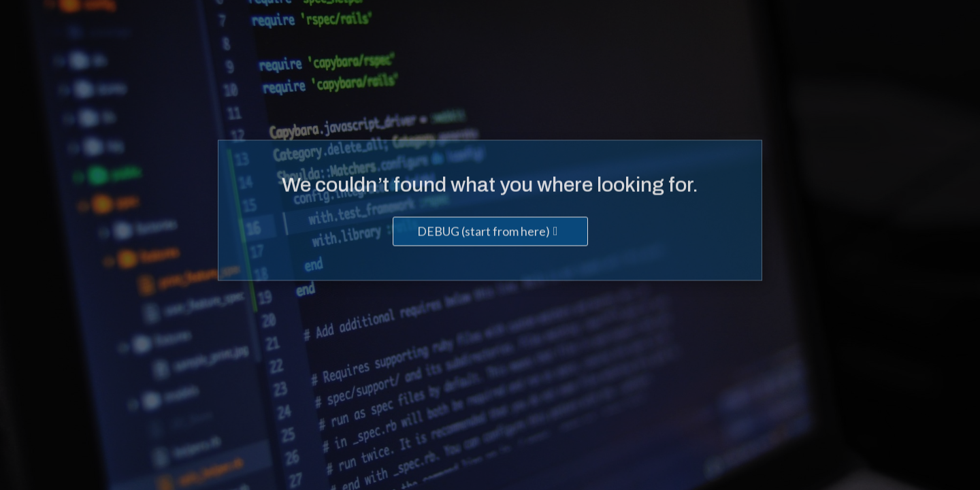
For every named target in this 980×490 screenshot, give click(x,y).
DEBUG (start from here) (484, 232)
